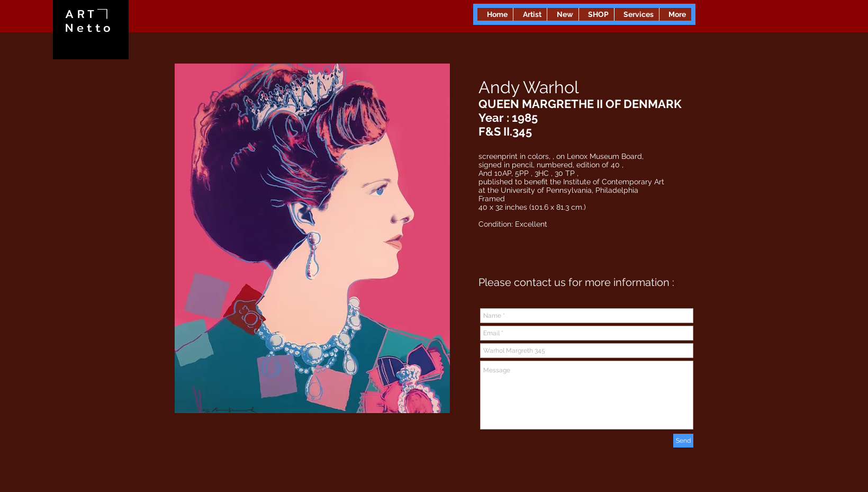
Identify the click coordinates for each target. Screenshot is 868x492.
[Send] (683, 441)
